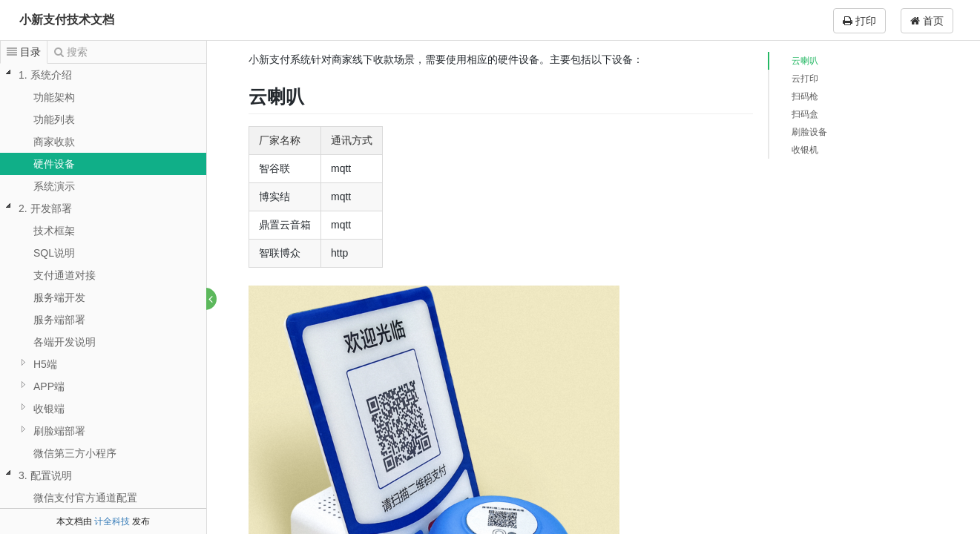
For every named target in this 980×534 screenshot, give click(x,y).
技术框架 (54, 231)
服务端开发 (59, 297)
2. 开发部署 (45, 208)
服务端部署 (59, 320)
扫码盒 (805, 114)
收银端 (49, 409)
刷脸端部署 (59, 431)
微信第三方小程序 (75, 453)
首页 (927, 21)
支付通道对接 (65, 275)
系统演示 (54, 186)
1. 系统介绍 (45, 75)
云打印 (805, 79)
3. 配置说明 (45, 475)
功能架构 (54, 97)
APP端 (49, 386)
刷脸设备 (809, 132)
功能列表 (54, 119)
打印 (859, 21)
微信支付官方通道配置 (85, 498)
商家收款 (54, 142)
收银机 (805, 150)
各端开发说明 (65, 342)
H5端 (45, 364)
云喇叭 (805, 61)
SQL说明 (54, 253)
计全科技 (112, 521)
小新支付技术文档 (67, 20)
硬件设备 (54, 164)
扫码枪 (805, 96)
